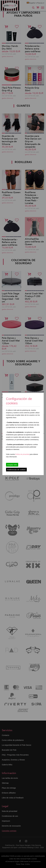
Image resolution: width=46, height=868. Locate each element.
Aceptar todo (12, 465)
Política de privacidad (23, 454)
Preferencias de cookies (16, 470)
